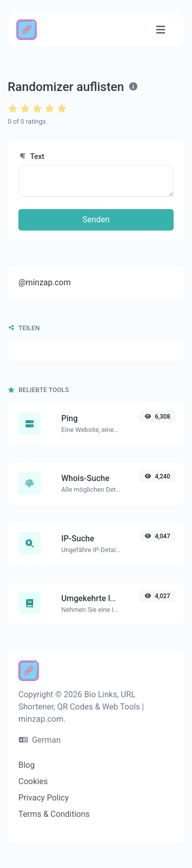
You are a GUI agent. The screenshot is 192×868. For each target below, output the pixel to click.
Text (31, 157)
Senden (96, 220)
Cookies (33, 781)
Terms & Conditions (54, 814)
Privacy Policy (44, 798)
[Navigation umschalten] (161, 30)
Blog (27, 765)
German (40, 740)
